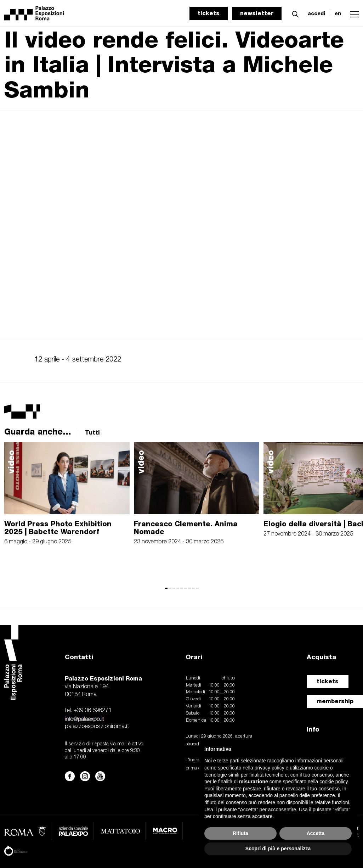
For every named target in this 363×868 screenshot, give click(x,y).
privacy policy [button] (270, 768)
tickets (209, 13)
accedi (316, 13)
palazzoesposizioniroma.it (97, 727)
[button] (294, 13)
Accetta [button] (316, 833)
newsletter (257, 13)
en (338, 13)
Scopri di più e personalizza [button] (278, 849)
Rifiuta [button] (240, 833)
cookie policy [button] (333, 782)
